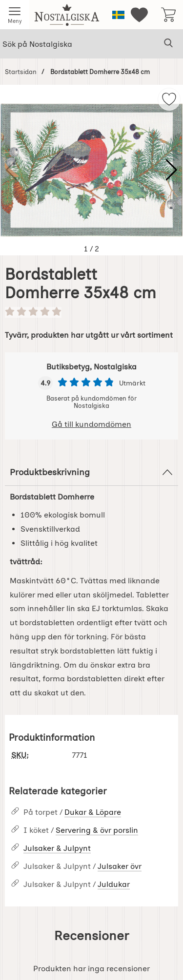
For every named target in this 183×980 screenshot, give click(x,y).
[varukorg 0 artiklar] (168, 15)
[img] (169, 99)
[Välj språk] (118, 15)
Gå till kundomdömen (91, 424)
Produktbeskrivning (91, 472)
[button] (172, 170)
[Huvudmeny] (15, 15)
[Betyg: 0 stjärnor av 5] (91, 312)
